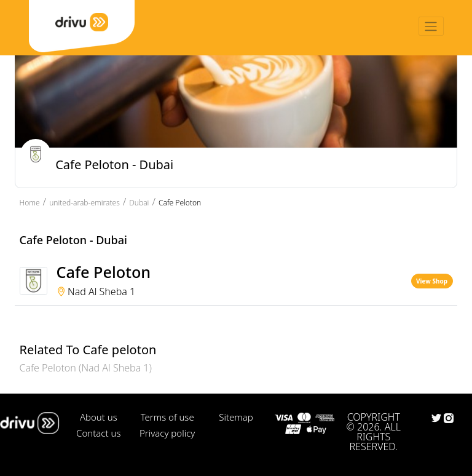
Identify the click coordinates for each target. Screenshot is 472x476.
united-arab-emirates (85, 203)
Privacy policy (167, 433)
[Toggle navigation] (431, 26)
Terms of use (167, 417)
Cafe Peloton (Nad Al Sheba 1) (86, 368)
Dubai (139, 203)
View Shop (432, 281)
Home (30, 203)
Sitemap (236, 417)
